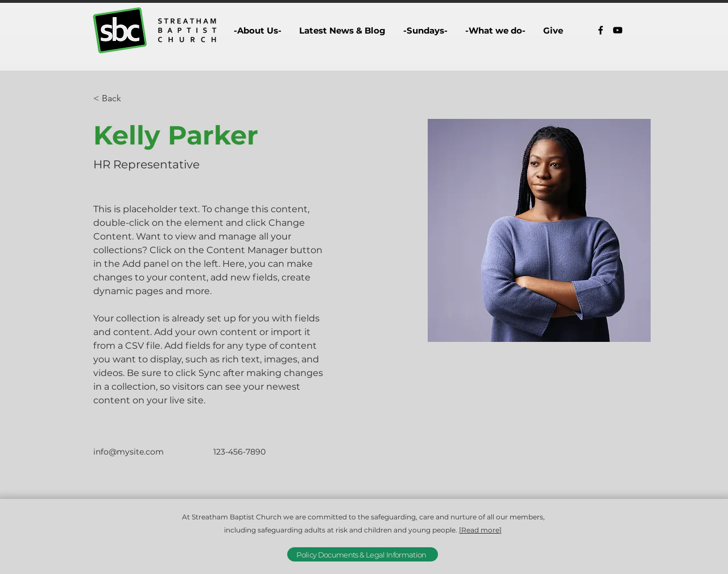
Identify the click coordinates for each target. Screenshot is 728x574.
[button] (257, 30)
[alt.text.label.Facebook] (601, 30)
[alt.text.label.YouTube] (618, 30)
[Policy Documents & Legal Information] (363, 554)
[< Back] (116, 99)
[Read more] (480, 530)
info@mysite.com (129, 452)
